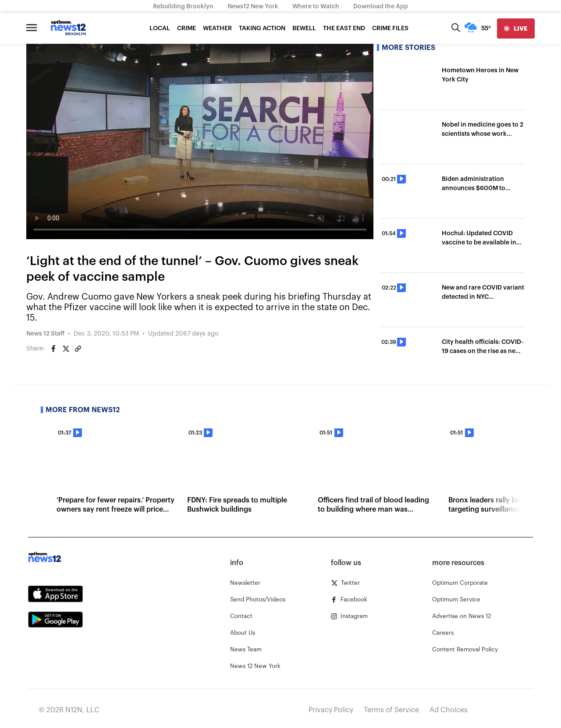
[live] (516, 28)
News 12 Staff (45, 334)
